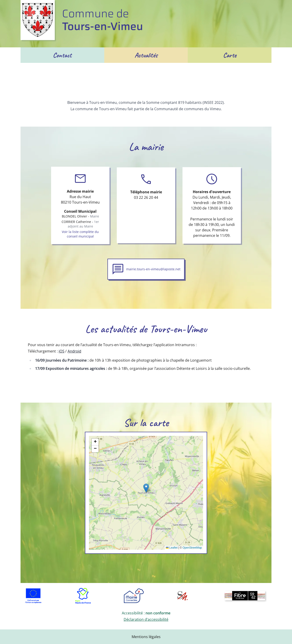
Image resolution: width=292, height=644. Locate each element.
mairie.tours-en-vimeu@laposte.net (153, 269)
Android (74, 351)
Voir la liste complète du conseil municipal (80, 234)
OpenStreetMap (192, 548)
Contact (62, 55)
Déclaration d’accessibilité (146, 619)
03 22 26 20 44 (146, 197)
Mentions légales (146, 637)
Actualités (146, 55)
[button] (146, 488)
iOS (61, 351)
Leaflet (172, 548)
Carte (230, 55)
